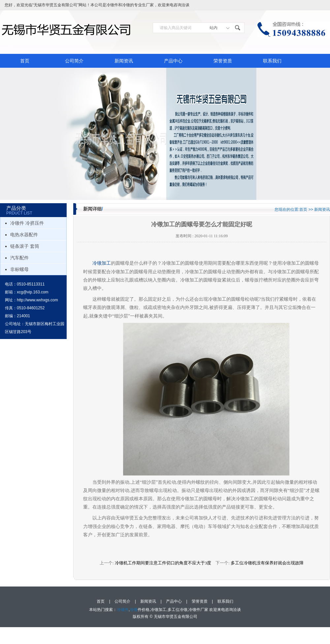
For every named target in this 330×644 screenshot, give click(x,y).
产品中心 (173, 61)
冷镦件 (112, 5)
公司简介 (74, 61)
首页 (25, 61)
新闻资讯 (124, 61)
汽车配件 (19, 258)
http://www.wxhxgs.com (37, 300)
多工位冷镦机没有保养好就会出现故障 (267, 563)
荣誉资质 (223, 61)
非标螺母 (19, 269)
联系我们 (272, 61)
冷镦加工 (102, 263)
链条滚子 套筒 (25, 246)
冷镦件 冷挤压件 (27, 223)
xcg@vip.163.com (33, 292)
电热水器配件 (24, 235)
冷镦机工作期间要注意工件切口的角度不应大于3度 (163, 563)
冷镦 (126, 5)
